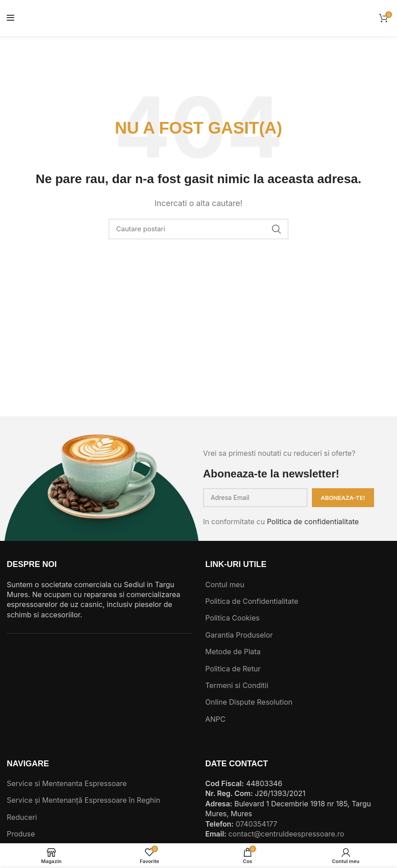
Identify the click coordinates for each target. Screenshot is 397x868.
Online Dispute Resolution (249, 702)
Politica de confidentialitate (313, 522)
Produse (21, 834)
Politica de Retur (233, 669)
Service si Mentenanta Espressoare (67, 783)
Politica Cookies (232, 618)
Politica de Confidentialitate (252, 601)
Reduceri (22, 817)
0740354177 (256, 824)
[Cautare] (198, 229)
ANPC (215, 719)
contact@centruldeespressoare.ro (286, 834)
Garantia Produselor (239, 635)
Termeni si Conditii (237, 685)
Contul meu (225, 585)
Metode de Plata (233, 652)
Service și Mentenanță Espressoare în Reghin (83, 800)
